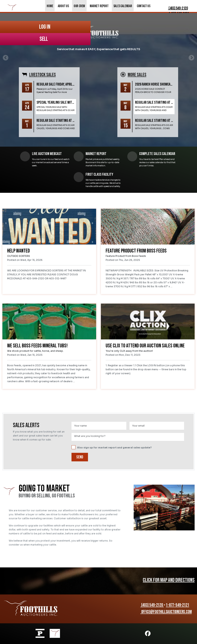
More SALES (137, 75)
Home (50, 6)
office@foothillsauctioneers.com (164, 612)
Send (80, 457)
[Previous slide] (6, 58)
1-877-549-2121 (177, 605)
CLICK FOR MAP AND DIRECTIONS (169, 580)
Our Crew (79, 6)
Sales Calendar (123, 6)
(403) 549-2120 (175, 8)
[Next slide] (191, 58)
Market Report (99, 6)
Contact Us (144, 6)
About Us (63, 6)
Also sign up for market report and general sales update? (112, 447)
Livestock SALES (42, 75)
